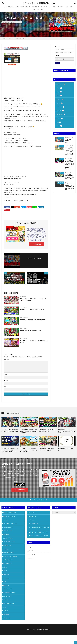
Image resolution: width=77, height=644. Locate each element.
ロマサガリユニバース (9, 597)
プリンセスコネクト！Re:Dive (10, 601)
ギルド (62, 53)
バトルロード (44, 7)
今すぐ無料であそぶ (36, 244)
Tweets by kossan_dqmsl (10, 129)
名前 (5, 375)
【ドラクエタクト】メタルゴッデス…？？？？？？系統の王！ (47, 451)
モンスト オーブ (7, 628)
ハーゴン (66, 7)
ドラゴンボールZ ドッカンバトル (11, 528)
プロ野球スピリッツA (8, 566)
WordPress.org (31, 567)
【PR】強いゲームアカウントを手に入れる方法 (38, 543)
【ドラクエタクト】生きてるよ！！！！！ (69, 143)
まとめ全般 (28, 7)
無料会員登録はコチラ (20, 492)
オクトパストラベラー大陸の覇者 (11, 562)
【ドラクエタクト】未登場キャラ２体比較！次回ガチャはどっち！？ (34, 343)
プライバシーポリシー (34, 528)
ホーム (5, 7)
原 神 (5, 589)
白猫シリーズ (7, 593)
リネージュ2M (7, 585)
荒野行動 (6, 574)
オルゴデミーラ (35, 7)
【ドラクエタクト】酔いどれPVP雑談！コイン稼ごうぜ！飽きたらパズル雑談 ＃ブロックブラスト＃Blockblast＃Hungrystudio (69, 172)
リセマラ (42, 9)
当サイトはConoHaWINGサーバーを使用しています (38, 532)
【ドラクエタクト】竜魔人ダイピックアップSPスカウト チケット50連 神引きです (69, 199)
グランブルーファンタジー (10, 612)
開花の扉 (57, 53)
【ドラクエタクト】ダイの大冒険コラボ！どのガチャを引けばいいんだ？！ (69, 186)
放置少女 (6, 578)
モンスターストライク (9, 570)
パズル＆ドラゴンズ (8, 605)
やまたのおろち (35, 9)
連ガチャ (70, 53)
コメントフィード (32, 563)
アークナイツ (7, 555)
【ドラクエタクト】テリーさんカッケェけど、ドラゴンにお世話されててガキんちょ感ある (66, 432)
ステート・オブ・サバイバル (10, 547)
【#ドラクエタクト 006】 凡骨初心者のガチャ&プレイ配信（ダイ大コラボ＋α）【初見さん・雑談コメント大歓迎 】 (69, 155)
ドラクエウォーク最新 (9, 535)
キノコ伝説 (6, 524)
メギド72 (6, 616)
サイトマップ (32, 516)
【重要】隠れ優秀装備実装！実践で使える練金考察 (34, 321)
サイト (5, 388)
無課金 (60, 128)
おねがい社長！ (7, 582)
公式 (71, 7)
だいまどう (60, 7)
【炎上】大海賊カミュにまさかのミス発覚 (32, 331)
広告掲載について (33, 520)
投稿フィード (31, 559)
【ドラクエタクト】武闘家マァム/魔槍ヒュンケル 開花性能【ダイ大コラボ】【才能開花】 (29, 432)
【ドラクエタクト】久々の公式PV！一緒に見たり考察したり (47, 431)
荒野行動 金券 (7, 624)
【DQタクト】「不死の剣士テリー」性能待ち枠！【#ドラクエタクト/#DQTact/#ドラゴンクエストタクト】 (10, 453)
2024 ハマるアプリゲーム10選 (11, 516)
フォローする (34, 261)
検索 (57, 63)
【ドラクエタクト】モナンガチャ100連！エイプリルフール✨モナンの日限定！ (34, 300)
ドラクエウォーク (8, 609)
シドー (50, 7)
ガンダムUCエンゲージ (9, 531)
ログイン (30, 555)
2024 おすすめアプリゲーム (10, 520)
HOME (4, 38)
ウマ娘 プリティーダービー (10, 558)
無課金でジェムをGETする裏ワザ (16, 7)
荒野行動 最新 (7, 539)
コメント (6, 360)
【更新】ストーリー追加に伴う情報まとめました (34, 311)
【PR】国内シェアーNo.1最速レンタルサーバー (38, 538)
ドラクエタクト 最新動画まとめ (38, 3)
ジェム (66, 53)
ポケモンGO (6, 620)
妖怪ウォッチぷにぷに (9, 543)
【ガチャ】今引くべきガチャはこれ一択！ (20, 38)
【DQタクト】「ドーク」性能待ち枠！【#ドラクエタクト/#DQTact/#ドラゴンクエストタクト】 (29, 453)
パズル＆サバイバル (8, 551)
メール (6, 381)
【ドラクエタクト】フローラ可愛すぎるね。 (66, 451)
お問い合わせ (32, 524)
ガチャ (55, 7)
